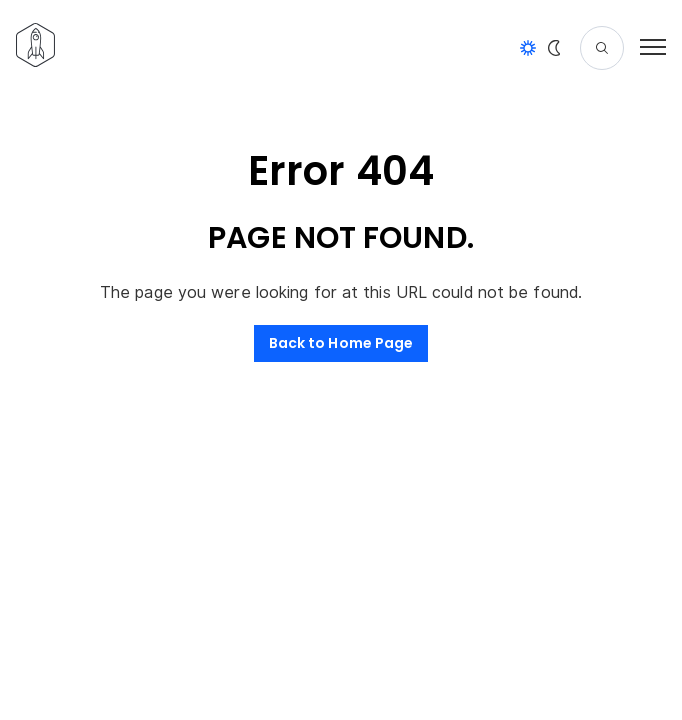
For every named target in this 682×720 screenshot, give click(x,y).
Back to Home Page (341, 343)
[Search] (602, 48)
